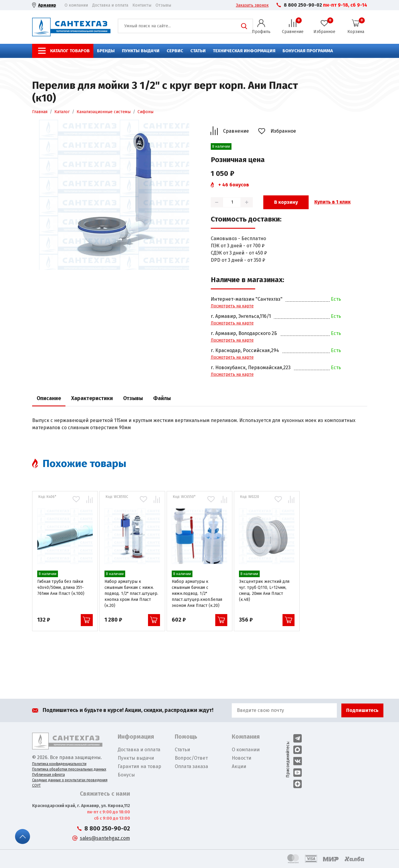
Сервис (175, 51)
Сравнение (236, 131)
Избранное (283, 131)
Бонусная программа (308, 51)
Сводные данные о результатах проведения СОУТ (70, 783)
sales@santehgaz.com (105, 838)
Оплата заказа (191, 766)
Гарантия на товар (139, 766)
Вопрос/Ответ (191, 758)
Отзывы (163, 5)
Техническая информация (244, 51)
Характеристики (92, 398)
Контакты (142, 5)
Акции (239, 766)
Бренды (106, 51)
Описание (49, 398)
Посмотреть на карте (232, 306)
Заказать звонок (252, 5)
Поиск (244, 26)
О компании (76, 5)
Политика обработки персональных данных (69, 769)
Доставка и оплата (110, 5)
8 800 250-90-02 (303, 5)
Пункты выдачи (141, 51)
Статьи (198, 51)
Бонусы (126, 775)
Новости (242, 758)
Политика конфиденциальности (59, 764)
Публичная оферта (48, 775)
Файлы (162, 398)
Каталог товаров (70, 51)
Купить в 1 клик (332, 202)
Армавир (47, 5)
